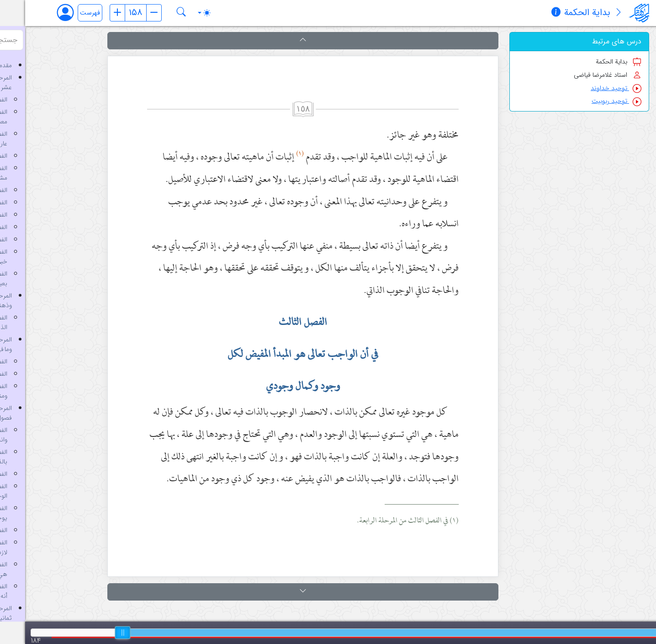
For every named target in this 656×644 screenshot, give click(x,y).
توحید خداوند (591, 88)
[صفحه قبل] (92, 13)
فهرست (65, 13)
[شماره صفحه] (111, 13)
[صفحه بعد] (129, 13)
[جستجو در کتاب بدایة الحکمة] (156, 13)
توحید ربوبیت (591, 101)
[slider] (97, 633)
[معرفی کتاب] (593, 13)
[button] (278, 41)
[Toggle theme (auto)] (179, 13)
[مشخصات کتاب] (531, 13)
